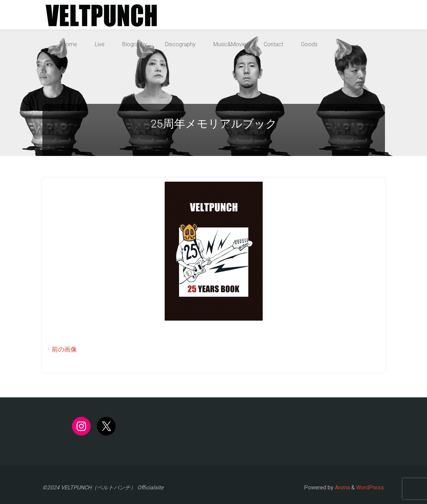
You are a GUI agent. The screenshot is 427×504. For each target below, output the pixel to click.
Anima (342, 488)
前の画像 (61, 349)
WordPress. (371, 488)
